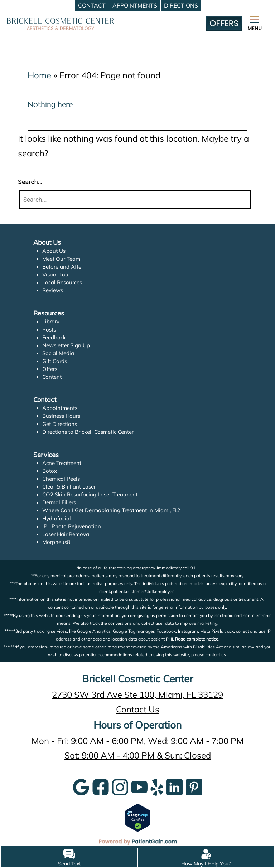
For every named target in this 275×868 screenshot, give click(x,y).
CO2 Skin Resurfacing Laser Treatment (90, 494)
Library (51, 321)
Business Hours (61, 416)
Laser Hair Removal (67, 534)
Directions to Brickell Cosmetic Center (88, 432)
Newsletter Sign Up (66, 345)
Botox (49, 471)
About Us (54, 251)
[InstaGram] (120, 786)
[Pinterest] (194, 786)
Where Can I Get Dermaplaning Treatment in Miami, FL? (111, 510)
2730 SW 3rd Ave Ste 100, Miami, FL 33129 (137, 695)
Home (39, 75)
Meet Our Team (61, 259)
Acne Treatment (62, 463)
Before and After (63, 267)
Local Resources (62, 282)
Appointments (60, 408)
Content (52, 377)
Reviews (53, 290)
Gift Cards (55, 361)
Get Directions (60, 424)
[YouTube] (139, 786)
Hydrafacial (57, 518)
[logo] (61, 23)
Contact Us (137, 709)
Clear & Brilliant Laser (69, 487)
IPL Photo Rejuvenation (71, 526)
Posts (49, 330)
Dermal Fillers (59, 502)
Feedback (54, 337)
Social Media (58, 353)
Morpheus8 (56, 542)
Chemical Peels (61, 479)
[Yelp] (157, 786)
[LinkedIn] (174, 786)
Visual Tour (56, 274)
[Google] (81, 786)
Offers (50, 369)
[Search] (135, 200)
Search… (30, 182)
